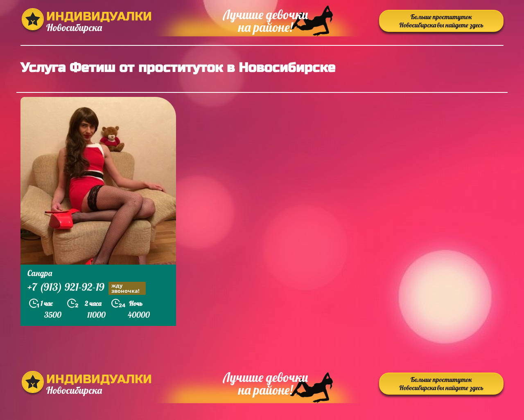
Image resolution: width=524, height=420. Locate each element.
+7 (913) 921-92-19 (87, 288)
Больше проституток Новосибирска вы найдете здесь (441, 21)
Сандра (40, 273)
